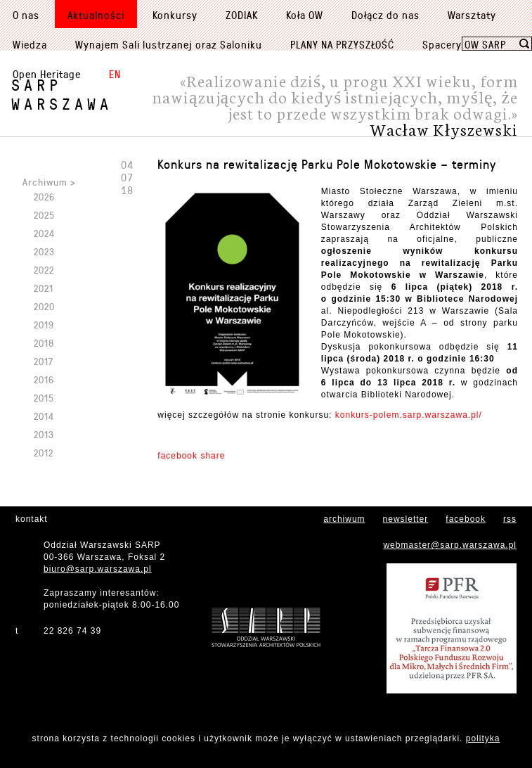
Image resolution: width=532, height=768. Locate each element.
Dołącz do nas (385, 15)
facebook (466, 519)
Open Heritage (47, 74)
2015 (44, 398)
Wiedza (30, 44)
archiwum (344, 519)
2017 (44, 361)
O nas (26, 15)
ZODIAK (242, 15)
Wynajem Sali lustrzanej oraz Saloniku (169, 44)
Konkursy (175, 15)
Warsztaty (472, 15)
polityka (483, 738)
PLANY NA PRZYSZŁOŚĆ (342, 44)
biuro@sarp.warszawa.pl (98, 569)
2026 (44, 197)
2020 (44, 306)
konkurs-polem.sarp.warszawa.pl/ (409, 415)
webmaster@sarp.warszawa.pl (450, 545)
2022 (44, 270)
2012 (44, 453)
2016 (44, 379)
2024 (44, 233)
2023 (44, 251)
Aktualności (96, 15)
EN (115, 74)
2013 (44, 434)
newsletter (406, 519)
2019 (44, 325)
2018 (44, 343)
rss (510, 519)
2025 (44, 215)
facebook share (191, 456)
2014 (44, 416)
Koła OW (305, 15)
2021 (44, 288)
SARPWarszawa (62, 94)
